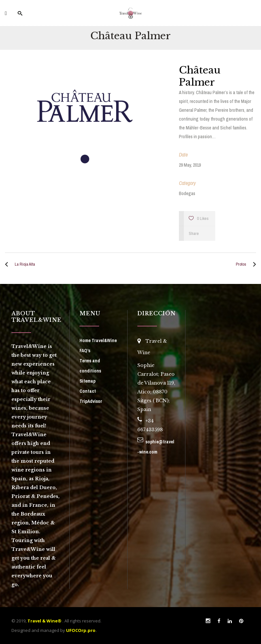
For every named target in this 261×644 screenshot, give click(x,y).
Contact (88, 391)
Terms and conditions (90, 366)
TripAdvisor (91, 401)
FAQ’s (85, 351)
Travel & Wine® (44, 621)
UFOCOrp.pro (81, 630)
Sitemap (87, 381)
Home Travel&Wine (98, 340)
